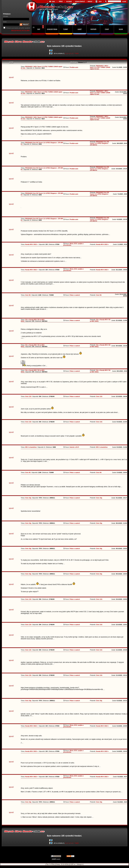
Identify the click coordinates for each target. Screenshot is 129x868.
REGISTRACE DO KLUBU (21, 31)
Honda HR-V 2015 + (32, 244)
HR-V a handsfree (31, 447)
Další (77, 53)
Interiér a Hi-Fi (74, 447)
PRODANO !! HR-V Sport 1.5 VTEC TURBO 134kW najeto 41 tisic (100, 67)
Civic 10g (28, 498)
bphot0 (11, 77)
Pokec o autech (75, 295)
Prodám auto (74, 67)
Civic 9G (28, 295)
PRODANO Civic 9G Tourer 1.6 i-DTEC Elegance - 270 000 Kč (99, 143)
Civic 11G (28, 396)
